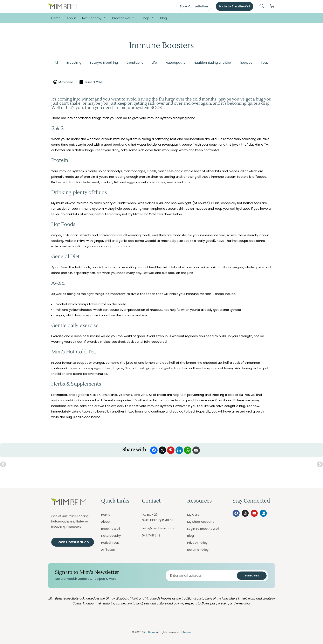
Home (56, 18)
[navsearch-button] (262, 6)
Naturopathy (94, 18)
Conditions (135, 63)
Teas (265, 63)
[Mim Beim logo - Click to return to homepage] (62, 6)
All (56, 63)
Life (154, 63)
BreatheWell (123, 18)
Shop (147, 18)
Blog (164, 18)
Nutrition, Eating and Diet (213, 63)
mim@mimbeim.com (158, 528)
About (71, 18)
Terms (187, 632)
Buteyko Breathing (104, 63)
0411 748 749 (151, 535)
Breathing (74, 63)
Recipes (246, 63)
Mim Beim (148, 632)
